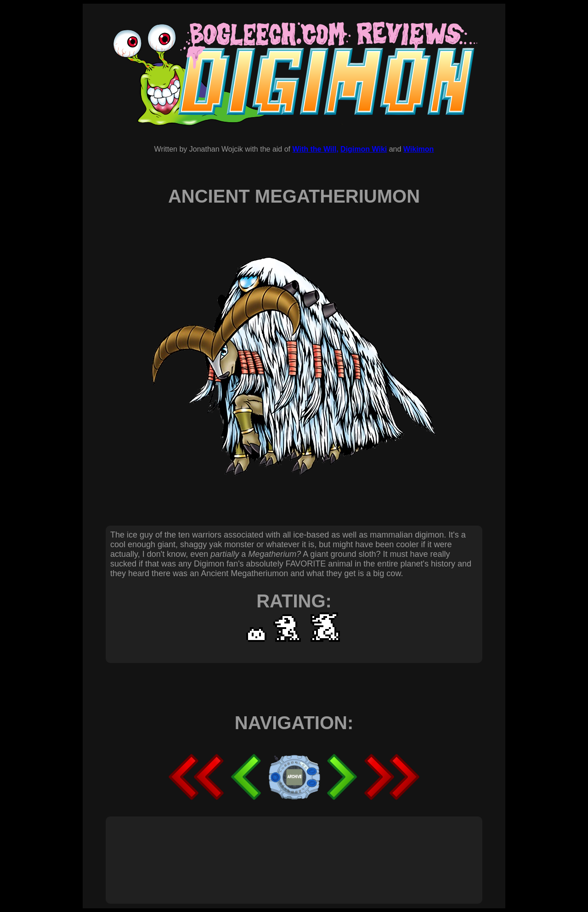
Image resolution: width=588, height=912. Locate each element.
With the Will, (315, 149)
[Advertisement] (277, 850)
